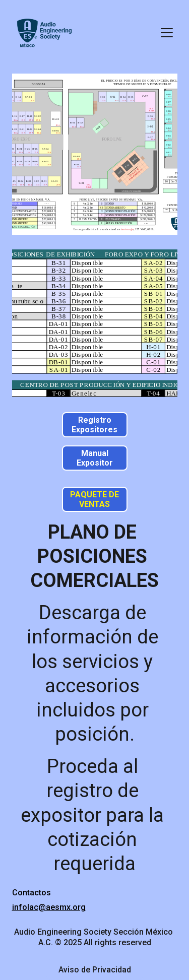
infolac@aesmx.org (49, 907)
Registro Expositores (94, 425)
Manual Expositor (95, 458)
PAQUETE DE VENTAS (94, 499)
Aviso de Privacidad (95, 970)
